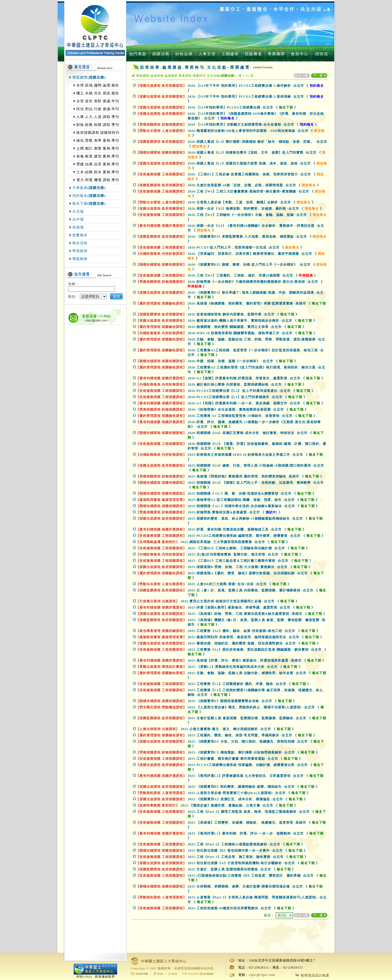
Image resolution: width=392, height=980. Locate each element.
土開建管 (230, 54)
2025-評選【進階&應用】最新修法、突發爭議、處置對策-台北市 (239, 607)
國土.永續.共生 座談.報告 (98, 93)
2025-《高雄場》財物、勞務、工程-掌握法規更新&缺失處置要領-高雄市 (245, 614)
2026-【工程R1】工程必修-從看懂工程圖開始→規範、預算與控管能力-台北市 (249, 174)
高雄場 (78, 227)
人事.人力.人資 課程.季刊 (98, 117)
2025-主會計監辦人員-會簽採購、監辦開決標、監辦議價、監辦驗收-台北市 (247, 718)
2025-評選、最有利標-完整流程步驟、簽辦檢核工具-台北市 (235, 529)
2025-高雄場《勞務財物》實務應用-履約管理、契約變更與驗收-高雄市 (243, 476)
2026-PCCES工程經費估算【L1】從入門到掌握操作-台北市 (235, 397)
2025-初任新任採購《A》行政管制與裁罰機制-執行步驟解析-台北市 (241, 863)
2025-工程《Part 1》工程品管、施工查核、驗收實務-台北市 (236, 857)
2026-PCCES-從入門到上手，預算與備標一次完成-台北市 (234, 247)
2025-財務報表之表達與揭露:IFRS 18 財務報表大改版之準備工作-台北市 (245, 455)
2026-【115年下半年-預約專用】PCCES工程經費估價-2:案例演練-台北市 (246, 97)
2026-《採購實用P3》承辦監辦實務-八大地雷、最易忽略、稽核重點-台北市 (247, 237)
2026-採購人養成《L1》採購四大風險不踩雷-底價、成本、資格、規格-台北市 (249, 163)
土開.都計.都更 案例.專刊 (98, 148)
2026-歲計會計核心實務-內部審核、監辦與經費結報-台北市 (235, 384)
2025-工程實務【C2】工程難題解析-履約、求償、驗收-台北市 (237, 684)
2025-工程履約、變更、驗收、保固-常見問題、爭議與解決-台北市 (240, 735)
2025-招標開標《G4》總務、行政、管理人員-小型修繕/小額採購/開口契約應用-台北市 (256, 466)
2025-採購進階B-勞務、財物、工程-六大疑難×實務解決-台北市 (238, 567)
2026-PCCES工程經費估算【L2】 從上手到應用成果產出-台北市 (239, 391)
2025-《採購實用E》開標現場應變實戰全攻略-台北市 (230, 701)
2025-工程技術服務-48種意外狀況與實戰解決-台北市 (229, 908)
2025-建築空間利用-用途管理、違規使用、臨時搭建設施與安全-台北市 (243, 637)
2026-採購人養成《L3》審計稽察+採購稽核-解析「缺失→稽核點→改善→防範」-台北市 (257, 142)
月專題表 (89, 188)
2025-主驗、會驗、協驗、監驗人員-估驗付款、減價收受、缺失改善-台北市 (247, 673)
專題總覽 (89, 77)
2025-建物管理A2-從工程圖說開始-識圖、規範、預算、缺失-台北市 (241, 500)
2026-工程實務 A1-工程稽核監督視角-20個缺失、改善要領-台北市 (240, 416)
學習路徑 (80, 251)
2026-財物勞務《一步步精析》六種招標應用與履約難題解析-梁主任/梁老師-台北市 (253, 282)
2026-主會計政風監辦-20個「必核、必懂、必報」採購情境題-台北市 (242, 185)
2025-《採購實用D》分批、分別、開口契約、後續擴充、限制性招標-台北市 (248, 742)
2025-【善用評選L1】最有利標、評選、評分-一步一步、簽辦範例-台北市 (246, 833)
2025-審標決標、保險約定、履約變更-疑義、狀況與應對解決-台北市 (242, 643)
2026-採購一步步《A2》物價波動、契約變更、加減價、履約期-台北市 (243, 209)
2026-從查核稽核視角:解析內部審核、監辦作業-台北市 (231, 314)
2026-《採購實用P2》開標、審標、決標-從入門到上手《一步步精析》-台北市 (249, 265)
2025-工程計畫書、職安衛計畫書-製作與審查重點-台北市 (233, 759)
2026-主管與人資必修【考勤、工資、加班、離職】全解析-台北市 (239, 202)
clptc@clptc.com (262, 975)
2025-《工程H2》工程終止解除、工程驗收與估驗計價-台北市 (236, 548)
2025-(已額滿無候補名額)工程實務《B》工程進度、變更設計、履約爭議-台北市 (251, 876)
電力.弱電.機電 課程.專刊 (98, 180)
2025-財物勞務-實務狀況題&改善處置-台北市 (224, 512)
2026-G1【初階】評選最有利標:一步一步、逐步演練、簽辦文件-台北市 (244, 403)
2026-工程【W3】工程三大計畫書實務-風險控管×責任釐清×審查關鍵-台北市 (248, 191)
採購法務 (161, 54)
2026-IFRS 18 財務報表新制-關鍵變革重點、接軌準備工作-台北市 (240, 333)
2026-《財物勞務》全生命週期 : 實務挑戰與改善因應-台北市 (236, 410)
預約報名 (89, 196)
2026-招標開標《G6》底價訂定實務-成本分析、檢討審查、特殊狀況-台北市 (248, 433)
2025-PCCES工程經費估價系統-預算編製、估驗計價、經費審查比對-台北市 (248, 765)
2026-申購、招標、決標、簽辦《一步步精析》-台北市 (230, 361)
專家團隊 (276, 54)
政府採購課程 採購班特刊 (98, 133)
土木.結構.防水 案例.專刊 (98, 172)
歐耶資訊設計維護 (312, 975)
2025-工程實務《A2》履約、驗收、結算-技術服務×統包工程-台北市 (242, 631)
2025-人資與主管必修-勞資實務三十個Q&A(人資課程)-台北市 (237, 793)
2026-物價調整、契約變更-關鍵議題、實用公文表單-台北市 (235, 327)
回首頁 (322, 54)
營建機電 (253, 54)
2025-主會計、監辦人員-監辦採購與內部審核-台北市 (229, 869)
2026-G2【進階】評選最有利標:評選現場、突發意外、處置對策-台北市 (244, 378)
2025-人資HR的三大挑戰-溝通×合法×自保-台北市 (227, 584)
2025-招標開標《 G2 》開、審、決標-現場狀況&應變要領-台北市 (239, 494)
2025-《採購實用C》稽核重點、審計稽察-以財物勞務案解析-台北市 (241, 752)
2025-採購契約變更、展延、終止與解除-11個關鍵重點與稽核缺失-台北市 (245, 519)
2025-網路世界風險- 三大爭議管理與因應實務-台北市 (223, 542)
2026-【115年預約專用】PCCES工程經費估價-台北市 (230, 107)
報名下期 (89, 204)
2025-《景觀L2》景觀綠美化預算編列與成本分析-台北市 (233, 667)
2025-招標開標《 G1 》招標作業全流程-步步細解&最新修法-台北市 (241, 506)
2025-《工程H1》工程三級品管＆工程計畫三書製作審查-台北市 (238, 561)
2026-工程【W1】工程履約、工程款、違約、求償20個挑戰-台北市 (240, 275)
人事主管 (207, 54)
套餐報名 (80, 235)
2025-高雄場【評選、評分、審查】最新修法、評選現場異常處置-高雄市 (245, 660)
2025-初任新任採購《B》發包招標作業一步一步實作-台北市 (235, 851)
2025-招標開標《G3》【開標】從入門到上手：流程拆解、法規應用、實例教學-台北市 (256, 483)
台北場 (78, 211)
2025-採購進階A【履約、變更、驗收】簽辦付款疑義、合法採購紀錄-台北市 (248, 573)
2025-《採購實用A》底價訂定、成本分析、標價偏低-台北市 (235, 799)
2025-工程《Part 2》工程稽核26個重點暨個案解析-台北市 (234, 844)
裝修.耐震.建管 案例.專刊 (98, 156)
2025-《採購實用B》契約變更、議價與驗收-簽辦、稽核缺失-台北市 (241, 787)
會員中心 (300, 54)
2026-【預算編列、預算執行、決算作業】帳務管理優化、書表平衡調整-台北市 (250, 254)
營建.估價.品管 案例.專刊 (98, 164)
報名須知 (80, 243)
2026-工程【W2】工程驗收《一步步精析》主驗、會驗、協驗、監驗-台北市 (247, 215)
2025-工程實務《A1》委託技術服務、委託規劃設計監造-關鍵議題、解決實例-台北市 (255, 650)
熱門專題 (138, 54)
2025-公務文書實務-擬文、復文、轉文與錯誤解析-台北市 (226, 729)
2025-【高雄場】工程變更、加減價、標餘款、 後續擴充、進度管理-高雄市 (247, 823)
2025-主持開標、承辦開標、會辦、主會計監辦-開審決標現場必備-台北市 (245, 886)
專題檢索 (80, 259)
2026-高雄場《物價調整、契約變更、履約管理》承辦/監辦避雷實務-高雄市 (247, 303)
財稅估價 (184, 54)
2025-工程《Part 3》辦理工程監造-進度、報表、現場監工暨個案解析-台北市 (249, 812)
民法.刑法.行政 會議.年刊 (98, 109)
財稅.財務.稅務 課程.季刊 (98, 125)
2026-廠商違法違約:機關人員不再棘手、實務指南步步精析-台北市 (240, 321)
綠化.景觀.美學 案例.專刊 (98, 140)
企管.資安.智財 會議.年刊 (98, 101)
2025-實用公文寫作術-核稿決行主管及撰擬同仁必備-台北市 (228, 601)
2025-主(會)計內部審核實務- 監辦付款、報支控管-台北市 (233, 554)
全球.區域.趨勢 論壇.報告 (98, 85)
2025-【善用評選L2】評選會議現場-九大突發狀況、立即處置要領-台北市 (246, 776)
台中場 (78, 219)
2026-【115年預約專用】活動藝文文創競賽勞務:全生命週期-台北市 (241, 125)
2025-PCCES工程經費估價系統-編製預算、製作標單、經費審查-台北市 (244, 536)
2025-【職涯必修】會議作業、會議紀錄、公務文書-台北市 (227, 805)
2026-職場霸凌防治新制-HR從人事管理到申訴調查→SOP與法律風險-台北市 (248, 131)
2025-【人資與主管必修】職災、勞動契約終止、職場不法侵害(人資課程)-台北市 (251, 707)
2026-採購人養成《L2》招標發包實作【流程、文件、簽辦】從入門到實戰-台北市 (252, 153)
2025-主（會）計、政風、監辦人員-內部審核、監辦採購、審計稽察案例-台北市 (251, 590)
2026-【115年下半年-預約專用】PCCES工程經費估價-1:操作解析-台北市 (246, 86)
